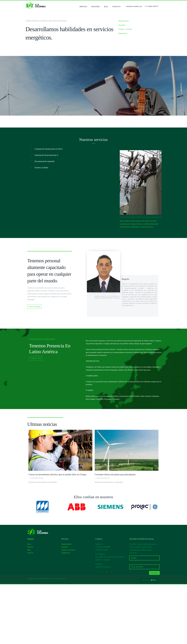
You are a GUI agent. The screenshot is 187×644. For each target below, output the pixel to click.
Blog (106, 7)
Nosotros (96, 7)
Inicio (29, 604)
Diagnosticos (123, 33)
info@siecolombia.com (134, 6)
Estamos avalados (39, 227)
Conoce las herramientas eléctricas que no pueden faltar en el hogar (57, 534)
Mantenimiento (124, 21)
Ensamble (122, 25)
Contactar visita (36, 418)
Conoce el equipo (34, 366)
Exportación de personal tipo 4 (44, 215)
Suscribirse (154, 633)
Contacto (116, 7)
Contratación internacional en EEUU (46, 209)
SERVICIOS (83, 7)
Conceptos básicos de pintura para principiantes (115, 534)
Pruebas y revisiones (125, 29)
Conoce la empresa (103, 141)
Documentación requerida (42, 221)
